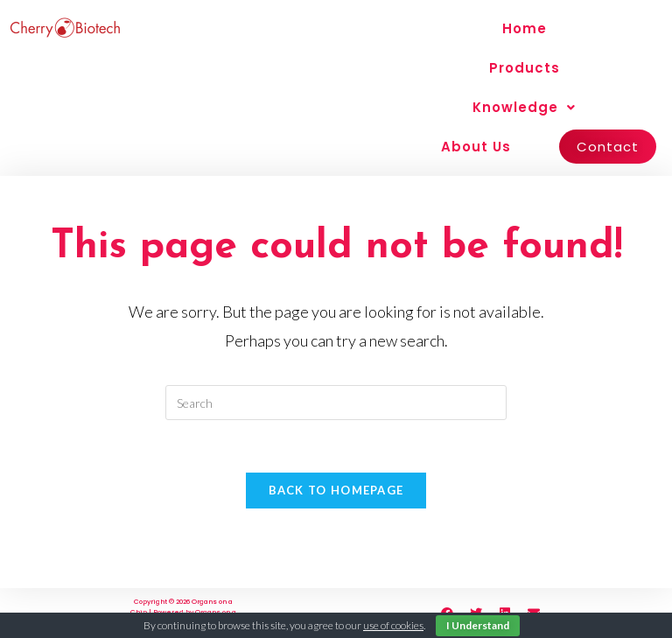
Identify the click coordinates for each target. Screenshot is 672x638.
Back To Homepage (336, 490)
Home (525, 28)
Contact (608, 147)
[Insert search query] (336, 403)
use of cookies (393, 625)
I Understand (478, 625)
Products (525, 68)
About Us (476, 147)
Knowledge (524, 107)
